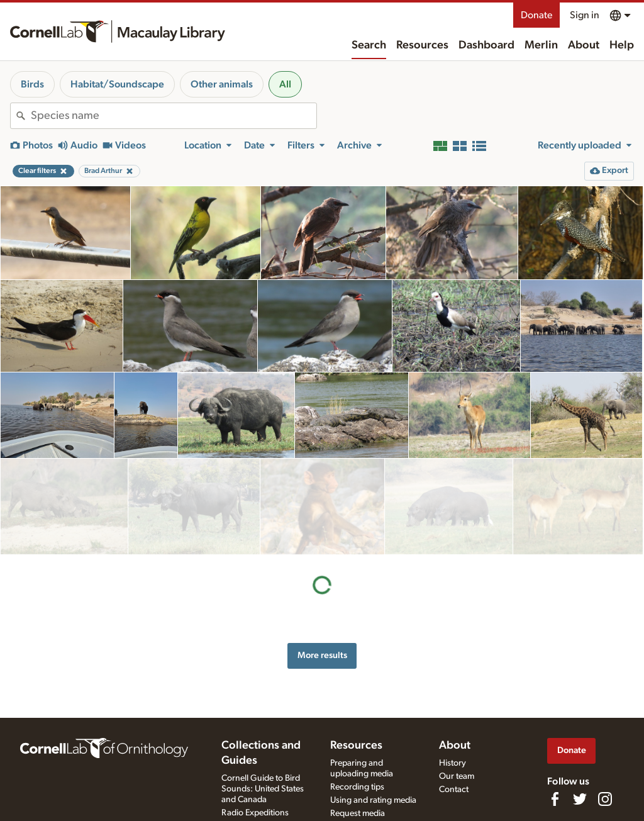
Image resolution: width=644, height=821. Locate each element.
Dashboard (486, 45)
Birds (32, 84)
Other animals (222, 84)
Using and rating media (373, 800)
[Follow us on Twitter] (580, 799)
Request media (358, 813)
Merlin (541, 45)
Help (622, 45)
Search (369, 45)
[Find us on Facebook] (555, 799)
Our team (457, 776)
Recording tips (357, 787)
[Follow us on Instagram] (605, 799)
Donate (536, 15)
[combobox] (174, 116)
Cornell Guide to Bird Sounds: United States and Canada (263, 789)
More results (322, 559)
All (285, 84)
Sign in (585, 15)
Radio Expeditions (255, 813)
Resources (422, 45)
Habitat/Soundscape (117, 84)
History (452, 763)
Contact (454, 790)
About (584, 45)
